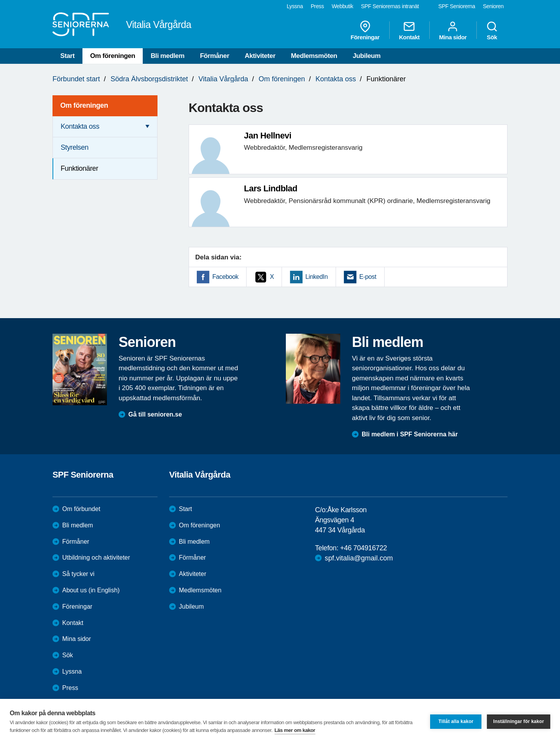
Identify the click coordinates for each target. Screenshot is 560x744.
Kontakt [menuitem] (409, 30)
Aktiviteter (260, 56)
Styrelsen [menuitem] (74, 147)
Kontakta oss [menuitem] (80, 126)
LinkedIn (316, 277)
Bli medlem (167, 56)
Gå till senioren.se (155, 414)
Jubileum (367, 56)
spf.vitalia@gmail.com (359, 558)
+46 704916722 (363, 548)
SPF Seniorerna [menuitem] (457, 6)
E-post (368, 277)
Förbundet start (76, 79)
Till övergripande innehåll (0, 0)
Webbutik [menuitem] (342, 6)
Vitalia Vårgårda (223, 79)
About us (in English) (91, 590)
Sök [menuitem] (492, 30)
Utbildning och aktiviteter (96, 558)
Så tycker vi (78, 574)
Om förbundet (81, 509)
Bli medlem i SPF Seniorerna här (410, 434)
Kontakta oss (336, 79)
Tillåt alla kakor (456, 721)
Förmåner (214, 56)
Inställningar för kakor (519, 721)
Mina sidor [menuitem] (453, 30)
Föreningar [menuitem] (365, 30)
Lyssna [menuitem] (295, 6)
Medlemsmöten (314, 56)
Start (67, 56)
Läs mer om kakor (295, 730)
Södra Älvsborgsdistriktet (149, 79)
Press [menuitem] (317, 6)
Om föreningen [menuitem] (84, 105)
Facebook (225, 277)
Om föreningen (113, 56)
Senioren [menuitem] (493, 6)
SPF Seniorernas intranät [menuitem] (390, 6)
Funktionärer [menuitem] (79, 168)
